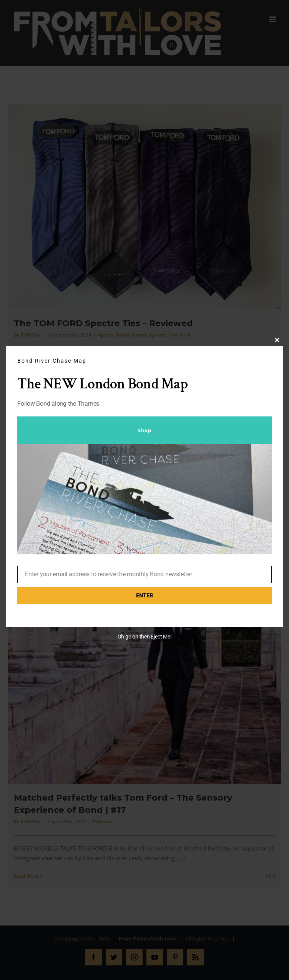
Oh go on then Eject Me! (145, 637)
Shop (144, 430)
